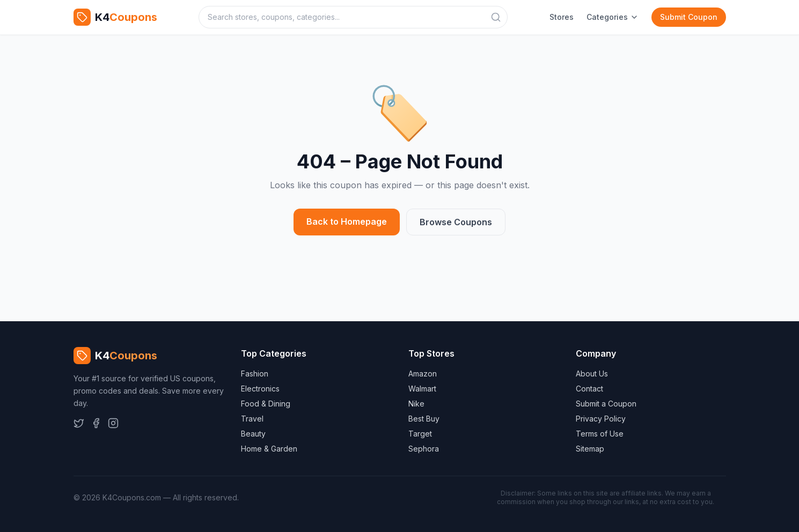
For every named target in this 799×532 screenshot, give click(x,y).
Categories (613, 17)
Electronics (260, 389)
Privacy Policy (601, 419)
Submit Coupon (689, 17)
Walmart (422, 389)
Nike (416, 404)
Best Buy (424, 419)
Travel (252, 419)
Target (420, 434)
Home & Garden (269, 449)
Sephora (424, 449)
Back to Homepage (347, 221)
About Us (592, 374)
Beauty (253, 434)
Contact (589, 389)
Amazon (423, 374)
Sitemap (590, 449)
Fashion (255, 374)
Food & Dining (266, 404)
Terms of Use (600, 434)
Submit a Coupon (606, 404)
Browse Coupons (456, 222)
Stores (562, 17)
